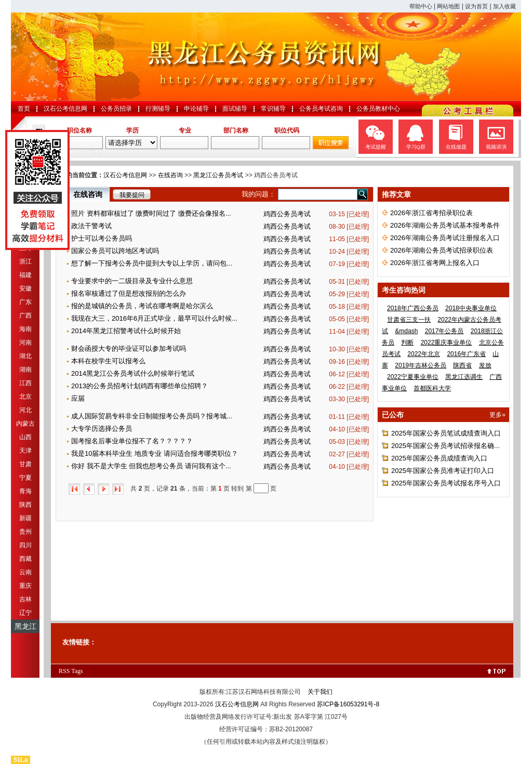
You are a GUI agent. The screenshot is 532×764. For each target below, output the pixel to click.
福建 (25, 275)
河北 (25, 410)
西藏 (25, 559)
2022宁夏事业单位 (413, 377)
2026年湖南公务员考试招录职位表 (442, 250)
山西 (25, 437)
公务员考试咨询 (321, 109)
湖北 (25, 356)
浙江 (25, 261)
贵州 (25, 532)
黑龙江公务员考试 (218, 175)
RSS (64, 671)
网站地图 (448, 6)
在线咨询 (170, 175)
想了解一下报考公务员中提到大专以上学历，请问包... (152, 263)
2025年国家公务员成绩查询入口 (439, 458)
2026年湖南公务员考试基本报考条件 (445, 225)
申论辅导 (196, 109)
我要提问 (132, 195)
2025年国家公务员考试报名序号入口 (446, 483)
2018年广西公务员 (413, 308)
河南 (25, 343)
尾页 (118, 489)
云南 (25, 572)
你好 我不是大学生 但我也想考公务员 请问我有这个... (151, 466)
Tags (77, 671)
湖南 (25, 370)
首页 (24, 109)
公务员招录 (116, 109)
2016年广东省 (466, 354)
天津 (25, 451)
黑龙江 (25, 626)
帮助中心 (421, 6)
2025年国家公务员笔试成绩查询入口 (446, 433)
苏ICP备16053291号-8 (348, 704)
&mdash (406, 331)
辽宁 (25, 613)
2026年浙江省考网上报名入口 (435, 263)
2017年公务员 (444, 331)
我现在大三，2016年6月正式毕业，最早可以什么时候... (154, 318)
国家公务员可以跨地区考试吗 (115, 251)
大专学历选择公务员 (102, 429)
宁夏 (25, 478)
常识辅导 (273, 109)
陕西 (25, 505)
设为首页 (476, 6)
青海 (25, 491)
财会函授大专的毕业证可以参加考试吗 (129, 348)
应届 (78, 398)
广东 (25, 302)
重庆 (25, 586)
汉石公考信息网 (65, 109)
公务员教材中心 (378, 109)
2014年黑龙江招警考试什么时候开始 (126, 331)
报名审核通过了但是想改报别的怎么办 (129, 293)
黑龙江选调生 (464, 377)
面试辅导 (235, 109)
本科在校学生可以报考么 (108, 361)
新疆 (25, 518)
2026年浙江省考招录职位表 (431, 213)
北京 (25, 397)
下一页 (103, 489)
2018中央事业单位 (471, 308)
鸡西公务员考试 (287, 214)
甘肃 (25, 464)
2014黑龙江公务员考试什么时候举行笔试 (133, 373)
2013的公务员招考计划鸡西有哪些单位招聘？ (139, 386)
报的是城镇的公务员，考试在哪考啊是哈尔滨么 (142, 306)
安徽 (25, 288)
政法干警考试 (91, 226)
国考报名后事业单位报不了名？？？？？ (132, 441)
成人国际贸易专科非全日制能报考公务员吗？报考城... (152, 416)
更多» (497, 415)
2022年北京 (424, 354)
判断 (407, 343)
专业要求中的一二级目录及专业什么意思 (132, 281)
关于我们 (320, 692)
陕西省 (462, 365)
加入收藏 (504, 6)
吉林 (25, 599)
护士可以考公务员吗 (102, 238)
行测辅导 (158, 109)
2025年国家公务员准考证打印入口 (443, 471)
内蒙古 (25, 424)
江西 (25, 383)
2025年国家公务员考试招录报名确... (445, 446)
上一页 (89, 489)
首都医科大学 (432, 388)
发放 (485, 365)
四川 (25, 545)
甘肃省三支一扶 (409, 320)
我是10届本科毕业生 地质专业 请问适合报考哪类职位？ (155, 453)
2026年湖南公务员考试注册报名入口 (445, 238)
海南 (25, 329)
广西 (25, 315)
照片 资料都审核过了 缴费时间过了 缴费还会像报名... (151, 213)
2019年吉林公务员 (421, 365)
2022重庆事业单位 (447, 343)
